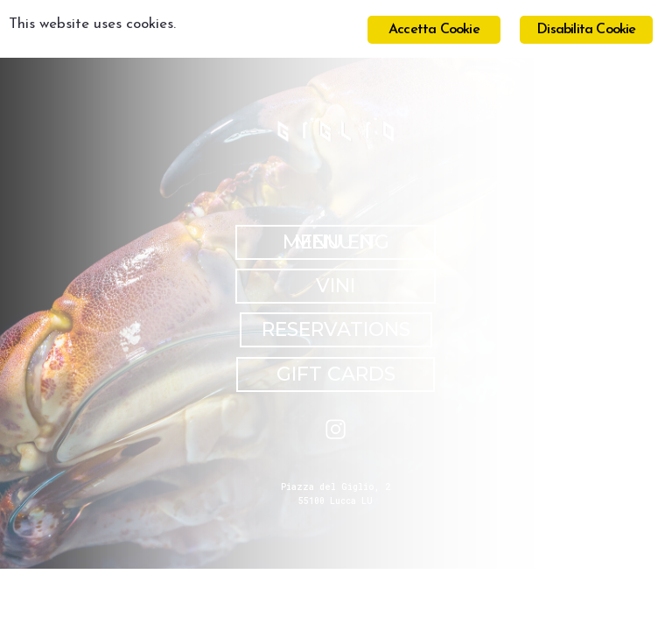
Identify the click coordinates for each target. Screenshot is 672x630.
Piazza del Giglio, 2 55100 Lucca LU (336, 494)
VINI (336, 286)
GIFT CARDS (336, 374)
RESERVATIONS (336, 329)
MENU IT (336, 242)
